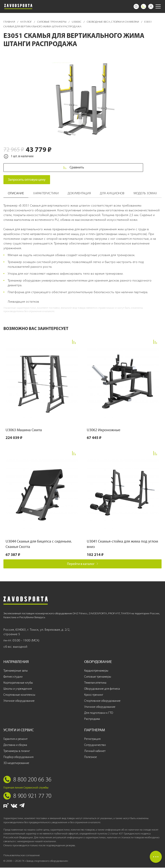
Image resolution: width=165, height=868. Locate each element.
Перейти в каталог (83, 564)
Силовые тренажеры (52, 22)
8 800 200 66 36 (32, 780)
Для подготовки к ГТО (99, 713)
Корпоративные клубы (18, 683)
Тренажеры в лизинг (17, 751)
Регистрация (92, 739)
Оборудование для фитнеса (102, 689)
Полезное (91, 757)
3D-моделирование (16, 763)
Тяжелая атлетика (95, 683)
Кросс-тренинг (94, 695)
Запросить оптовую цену (27, 180)
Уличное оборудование (19, 701)
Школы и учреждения (18, 689)
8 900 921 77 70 (32, 796)
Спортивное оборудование (102, 701)
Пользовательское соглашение (22, 856)
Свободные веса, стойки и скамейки (113, 22)
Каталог (26, 22)
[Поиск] (136, 6)
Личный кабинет (95, 751)
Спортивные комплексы (19, 695)
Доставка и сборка (15, 745)
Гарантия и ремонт (15, 739)
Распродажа (92, 719)
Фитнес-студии (13, 677)
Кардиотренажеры (96, 671)
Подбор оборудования (18, 757)
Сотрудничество (95, 745)
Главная (10, 22)
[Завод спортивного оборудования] (18, 6)
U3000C (77, 22)
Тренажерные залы (16, 671)
